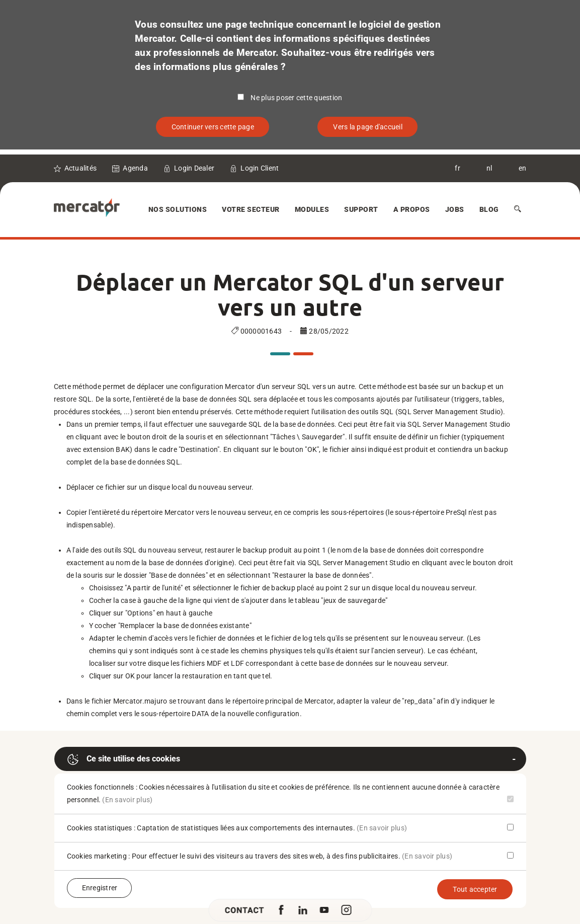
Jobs (455, 209)
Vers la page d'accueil (368, 127)
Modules (312, 209)
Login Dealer (194, 168)
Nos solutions (178, 209)
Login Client (260, 168)
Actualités (81, 168)
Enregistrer (100, 888)
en (523, 168)
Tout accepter (475, 889)
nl (489, 168)
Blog (489, 209)
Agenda (135, 168)
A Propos (412, 209)
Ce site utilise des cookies (123, 759)
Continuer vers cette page (213, 127)
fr (458, 168)
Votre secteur (251, 209)
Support (361, 209)
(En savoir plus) (127, 800)
